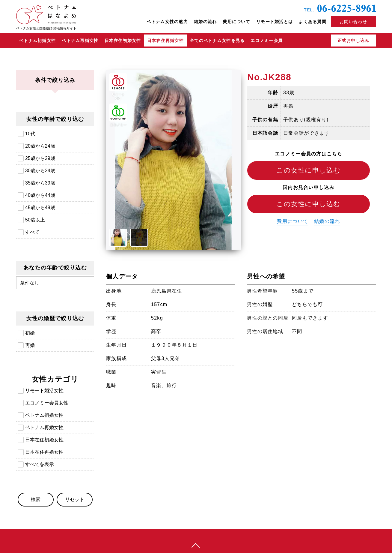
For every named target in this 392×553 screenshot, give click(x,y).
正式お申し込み (353, 41)
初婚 (30, 333)
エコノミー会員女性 (47, 403)
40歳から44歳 (40, 195)
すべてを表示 (40, 464)
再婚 (30, 345)
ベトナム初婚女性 (37, 41)
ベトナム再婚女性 (80, 41)
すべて (32, 232)
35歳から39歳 (40, 183)
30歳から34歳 (40, 171)
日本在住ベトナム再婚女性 (340, 77)
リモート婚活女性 (44, 391)
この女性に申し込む (309, 170)
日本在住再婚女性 (165, 41)
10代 (30, 134)
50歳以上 (35, 220)
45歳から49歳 (40, 207)
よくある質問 (313, 22)
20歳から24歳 (40, 146)
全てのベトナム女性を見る (217, 41)
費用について (236, 22)
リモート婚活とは (275, 22)
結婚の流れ (205, 22)
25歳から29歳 (40, 158)
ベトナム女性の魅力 (167, 22)
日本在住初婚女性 (123, 41)
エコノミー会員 (267, 41)
